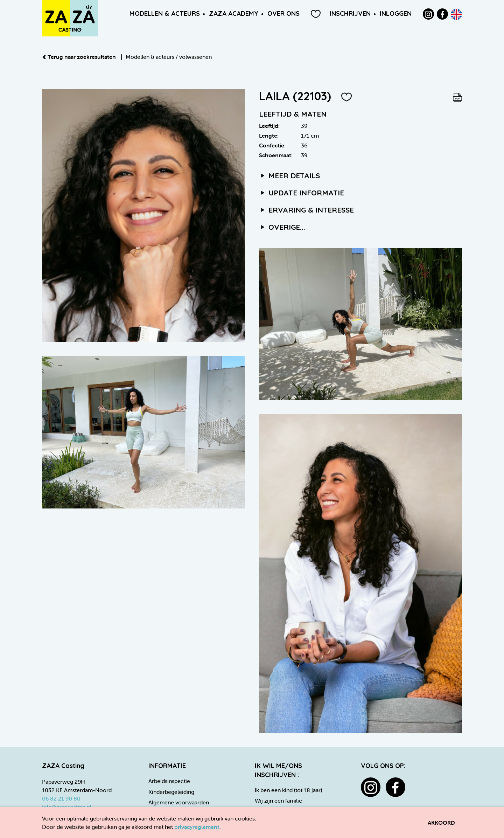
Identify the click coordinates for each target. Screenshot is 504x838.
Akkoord (441, 823)
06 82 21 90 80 (61, 798)
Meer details (289, 175)
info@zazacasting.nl (67, 807)
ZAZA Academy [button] (234, 13)
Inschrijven (350, 13)
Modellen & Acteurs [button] (165, 13)
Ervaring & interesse (306, 210)
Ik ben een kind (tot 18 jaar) (288, 790)
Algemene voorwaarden (179, 802)
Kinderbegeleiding (171, 792)
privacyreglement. (198, 827)
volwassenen (195, 57)
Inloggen (396, 13)
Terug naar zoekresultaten (80, 57)
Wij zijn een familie (278, 801)
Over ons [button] (283, 13)
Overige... (282, 227)
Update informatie (302, 193)
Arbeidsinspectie (169, 781)
